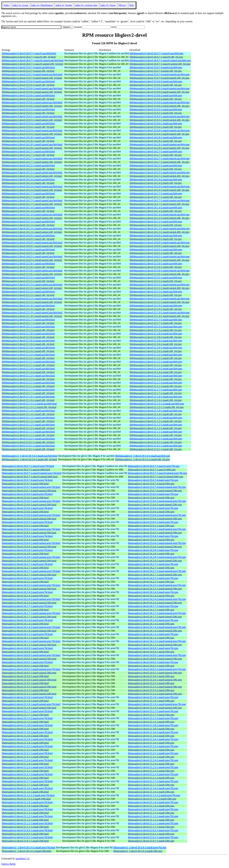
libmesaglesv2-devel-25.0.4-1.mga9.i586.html (25, 540)
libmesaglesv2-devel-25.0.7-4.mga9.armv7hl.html (27, 480)
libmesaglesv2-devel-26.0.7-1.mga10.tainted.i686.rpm (155, 477)
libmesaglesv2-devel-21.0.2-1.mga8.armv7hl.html (27, 830)
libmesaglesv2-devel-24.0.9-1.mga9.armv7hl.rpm (153, 648)
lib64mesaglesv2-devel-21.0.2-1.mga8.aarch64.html (28, 439)
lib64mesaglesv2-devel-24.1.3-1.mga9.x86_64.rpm (156, 225)
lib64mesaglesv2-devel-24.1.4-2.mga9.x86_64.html (28, 211)
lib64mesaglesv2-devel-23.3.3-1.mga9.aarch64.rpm (156, 292)
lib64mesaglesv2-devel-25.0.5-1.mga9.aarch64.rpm (156, 109)
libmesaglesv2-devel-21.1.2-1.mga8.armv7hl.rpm (153, 816)
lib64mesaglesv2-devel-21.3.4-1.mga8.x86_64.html (28, 351)
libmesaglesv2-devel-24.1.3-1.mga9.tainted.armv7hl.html (31, 641)
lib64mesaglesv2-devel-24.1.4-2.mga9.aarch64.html (28, 208)
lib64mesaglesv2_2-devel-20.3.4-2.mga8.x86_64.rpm (142, 459)
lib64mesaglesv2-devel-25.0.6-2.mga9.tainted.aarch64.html (32, 102)
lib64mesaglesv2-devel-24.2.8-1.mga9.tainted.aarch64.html (32, 144)
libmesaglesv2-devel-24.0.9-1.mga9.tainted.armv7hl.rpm (157, 655)
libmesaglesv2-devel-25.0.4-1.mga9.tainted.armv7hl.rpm (157, 543)
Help (131, 5)
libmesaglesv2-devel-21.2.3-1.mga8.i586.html (25, 771)
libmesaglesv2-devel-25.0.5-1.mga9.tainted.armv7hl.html (31, 529)
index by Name (108, 5)
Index (7, 5)
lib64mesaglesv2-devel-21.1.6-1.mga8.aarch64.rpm (156, 397)
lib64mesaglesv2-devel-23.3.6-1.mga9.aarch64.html (28, 264)
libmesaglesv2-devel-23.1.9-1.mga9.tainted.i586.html (29, 708)
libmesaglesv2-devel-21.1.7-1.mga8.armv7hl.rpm (153, 781)
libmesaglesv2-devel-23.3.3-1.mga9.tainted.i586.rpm (155, 694)
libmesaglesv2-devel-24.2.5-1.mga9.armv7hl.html (27, 578)
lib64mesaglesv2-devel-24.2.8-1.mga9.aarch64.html (28, 137)
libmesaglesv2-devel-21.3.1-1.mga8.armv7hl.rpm (153, 753)
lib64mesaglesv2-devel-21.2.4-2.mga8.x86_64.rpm (156, 372)
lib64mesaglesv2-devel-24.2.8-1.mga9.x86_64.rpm (156, 141)
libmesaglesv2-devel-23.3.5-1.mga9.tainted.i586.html (29, 687)
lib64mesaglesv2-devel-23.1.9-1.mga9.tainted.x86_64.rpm (159, 316)
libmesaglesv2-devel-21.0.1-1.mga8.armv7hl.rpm (153, 837)
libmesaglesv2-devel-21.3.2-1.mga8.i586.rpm (151, 750)
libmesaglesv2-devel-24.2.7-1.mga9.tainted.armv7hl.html (31, 571)
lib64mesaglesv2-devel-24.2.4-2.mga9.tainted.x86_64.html (32, 190)
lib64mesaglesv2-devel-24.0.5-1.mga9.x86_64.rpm (156, 253)
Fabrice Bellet (8, 864)
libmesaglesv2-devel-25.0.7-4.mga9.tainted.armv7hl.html (31, 487)
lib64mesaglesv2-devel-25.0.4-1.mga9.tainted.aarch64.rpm (160, 130)
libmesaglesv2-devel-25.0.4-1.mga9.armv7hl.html (27, 536)
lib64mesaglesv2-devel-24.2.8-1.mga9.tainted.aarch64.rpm (160, 144)
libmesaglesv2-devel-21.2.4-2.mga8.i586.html (25, 764)
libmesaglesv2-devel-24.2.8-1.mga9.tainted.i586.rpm (155, 561)
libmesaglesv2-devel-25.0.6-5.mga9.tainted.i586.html (29, 505)
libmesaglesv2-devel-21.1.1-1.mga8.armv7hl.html (27, 823)
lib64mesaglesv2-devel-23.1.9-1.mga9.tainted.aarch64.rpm (160, 313)
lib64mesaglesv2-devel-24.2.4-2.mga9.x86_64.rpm (156, 183)
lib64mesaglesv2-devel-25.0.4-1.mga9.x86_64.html (28, 127)
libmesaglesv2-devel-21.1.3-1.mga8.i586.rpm (151, 813)
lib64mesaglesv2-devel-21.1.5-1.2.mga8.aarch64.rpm (157, 404)
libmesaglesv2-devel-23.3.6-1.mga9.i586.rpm (151, 676)
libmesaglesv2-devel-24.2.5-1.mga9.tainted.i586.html (29, 589)
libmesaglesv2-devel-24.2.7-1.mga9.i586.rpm (151, 568)
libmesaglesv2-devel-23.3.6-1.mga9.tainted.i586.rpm (155, 680)
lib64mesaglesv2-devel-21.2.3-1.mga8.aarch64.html (28, 376)
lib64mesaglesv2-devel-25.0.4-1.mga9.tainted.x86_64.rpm (159, 134)
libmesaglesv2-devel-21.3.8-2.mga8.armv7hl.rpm (153, 725)
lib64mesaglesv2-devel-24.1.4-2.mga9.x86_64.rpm (156, 211)
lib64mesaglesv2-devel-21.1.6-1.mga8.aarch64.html (28, 397)
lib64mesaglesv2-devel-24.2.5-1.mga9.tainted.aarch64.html (32, 173)
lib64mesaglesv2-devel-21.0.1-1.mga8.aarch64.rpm (156, 446)
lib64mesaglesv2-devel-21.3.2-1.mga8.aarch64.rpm (156, 355)
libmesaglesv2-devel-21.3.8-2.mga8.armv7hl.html (27, 725)
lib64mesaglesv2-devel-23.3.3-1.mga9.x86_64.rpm (156, 295)
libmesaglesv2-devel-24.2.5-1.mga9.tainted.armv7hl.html (31, 585)
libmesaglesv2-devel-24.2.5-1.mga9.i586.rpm (151, 582)
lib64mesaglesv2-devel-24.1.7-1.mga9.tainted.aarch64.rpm (160, 201)
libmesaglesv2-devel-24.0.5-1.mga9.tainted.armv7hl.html (31, 669)
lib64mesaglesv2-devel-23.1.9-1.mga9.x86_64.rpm (156, 309)
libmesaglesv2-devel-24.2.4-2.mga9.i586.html (25, 596)
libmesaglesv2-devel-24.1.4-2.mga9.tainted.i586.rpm (155, 631)
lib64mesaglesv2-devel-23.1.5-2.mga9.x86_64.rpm (156, 330)
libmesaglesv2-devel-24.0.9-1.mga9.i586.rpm (151, 652)
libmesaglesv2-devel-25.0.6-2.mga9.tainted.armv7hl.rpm (157, 515)
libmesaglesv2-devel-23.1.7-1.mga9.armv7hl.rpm (153, 711)
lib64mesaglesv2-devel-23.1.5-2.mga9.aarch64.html (28, 327)
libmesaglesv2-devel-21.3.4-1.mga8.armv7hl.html (27, 739)
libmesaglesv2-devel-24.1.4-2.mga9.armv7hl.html (27, 620)
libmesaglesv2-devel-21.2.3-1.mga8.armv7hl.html (27, 767)
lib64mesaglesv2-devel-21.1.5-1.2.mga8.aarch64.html (29, 404)
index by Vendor (64, 5)
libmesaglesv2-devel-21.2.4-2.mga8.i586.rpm (151, 764)
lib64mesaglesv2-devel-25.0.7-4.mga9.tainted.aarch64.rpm (160, 74)
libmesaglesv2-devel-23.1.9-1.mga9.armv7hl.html (27, 697)
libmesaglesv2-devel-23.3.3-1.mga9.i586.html (25, 690)
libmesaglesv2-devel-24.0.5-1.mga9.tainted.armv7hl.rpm (157, 669)
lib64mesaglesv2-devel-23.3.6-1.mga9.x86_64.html (28, 267)
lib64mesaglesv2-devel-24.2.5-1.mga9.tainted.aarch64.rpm (160, 173)
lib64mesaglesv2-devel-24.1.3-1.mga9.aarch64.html (28, 222)
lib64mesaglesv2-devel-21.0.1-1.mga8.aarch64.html (28, 446)
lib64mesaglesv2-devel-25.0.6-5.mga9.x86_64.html (28, 85)
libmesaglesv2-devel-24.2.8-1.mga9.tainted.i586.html (29, 561)
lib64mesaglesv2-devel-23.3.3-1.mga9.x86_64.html (28, 295)
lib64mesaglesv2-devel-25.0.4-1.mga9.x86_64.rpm (156, 127)
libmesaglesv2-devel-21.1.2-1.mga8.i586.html (25, 820)
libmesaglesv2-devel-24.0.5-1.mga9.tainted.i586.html (29, 673)
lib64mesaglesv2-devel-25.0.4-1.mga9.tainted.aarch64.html (32, 130)
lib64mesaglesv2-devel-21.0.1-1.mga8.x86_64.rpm (156, 449)
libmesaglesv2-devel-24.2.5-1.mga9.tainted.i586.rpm (155, 589)
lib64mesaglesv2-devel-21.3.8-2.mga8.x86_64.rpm (156, 337)
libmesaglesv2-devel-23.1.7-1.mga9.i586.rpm (151, 715)
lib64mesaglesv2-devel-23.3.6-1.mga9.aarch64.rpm (156, 264)
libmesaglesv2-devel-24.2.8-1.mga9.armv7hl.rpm (153, 550)
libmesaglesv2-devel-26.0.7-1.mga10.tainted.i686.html (30, 477)
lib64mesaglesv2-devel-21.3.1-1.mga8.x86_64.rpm (156, 365)
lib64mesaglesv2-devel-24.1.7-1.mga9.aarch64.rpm (156, 194)
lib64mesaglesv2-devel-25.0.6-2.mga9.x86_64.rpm (156, 99)
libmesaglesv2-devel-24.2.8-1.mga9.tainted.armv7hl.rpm (157, 557)
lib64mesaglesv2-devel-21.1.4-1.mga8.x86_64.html (28, 414)
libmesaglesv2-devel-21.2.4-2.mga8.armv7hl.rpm (153, 760)
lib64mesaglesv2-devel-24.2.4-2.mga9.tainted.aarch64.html (32, 187)
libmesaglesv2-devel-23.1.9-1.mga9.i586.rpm (151, 701)
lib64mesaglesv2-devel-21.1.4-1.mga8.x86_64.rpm (156, 414)
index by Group (20, 5)
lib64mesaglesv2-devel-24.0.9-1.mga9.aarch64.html (28, 236)
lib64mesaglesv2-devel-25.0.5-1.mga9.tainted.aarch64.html (32, 116)
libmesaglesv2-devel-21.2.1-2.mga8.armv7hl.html (27, 774)
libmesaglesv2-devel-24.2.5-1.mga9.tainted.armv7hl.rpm (157, 585)
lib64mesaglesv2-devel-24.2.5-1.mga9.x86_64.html (28, 169)
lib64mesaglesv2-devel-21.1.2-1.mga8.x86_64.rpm (156, 428)
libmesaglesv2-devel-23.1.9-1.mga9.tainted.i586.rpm (155, 708)
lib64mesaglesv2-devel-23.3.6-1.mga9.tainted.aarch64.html (32, 271)
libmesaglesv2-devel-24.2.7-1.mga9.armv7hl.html (27, 564)
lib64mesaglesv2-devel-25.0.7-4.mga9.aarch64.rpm (156, 67)
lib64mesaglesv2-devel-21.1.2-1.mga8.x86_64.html (28, 428)
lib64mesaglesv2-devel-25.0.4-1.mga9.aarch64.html (28, 123)
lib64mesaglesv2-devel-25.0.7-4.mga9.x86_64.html (28, 71)
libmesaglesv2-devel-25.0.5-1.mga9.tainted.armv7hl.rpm (157, 529)
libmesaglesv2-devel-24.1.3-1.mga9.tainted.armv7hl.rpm (157, 641)
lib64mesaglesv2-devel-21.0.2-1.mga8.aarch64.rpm (156, 439)
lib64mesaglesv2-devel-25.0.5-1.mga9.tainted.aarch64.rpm (160, 116)
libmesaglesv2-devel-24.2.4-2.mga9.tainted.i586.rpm (155, 603)
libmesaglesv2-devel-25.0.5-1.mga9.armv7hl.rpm (153, 522)
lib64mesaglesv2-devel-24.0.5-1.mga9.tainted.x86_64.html (32, 260)
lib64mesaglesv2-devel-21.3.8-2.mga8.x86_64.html (28, 337)
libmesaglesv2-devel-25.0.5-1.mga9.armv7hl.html (27, 522)
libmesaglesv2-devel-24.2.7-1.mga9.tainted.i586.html (29, 575)
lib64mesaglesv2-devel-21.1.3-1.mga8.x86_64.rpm (156, 421)
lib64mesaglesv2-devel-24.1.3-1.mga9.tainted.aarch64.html (32, 229)
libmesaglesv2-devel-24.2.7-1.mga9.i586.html (25, 568)
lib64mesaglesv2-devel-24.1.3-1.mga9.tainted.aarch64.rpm (160, 229)
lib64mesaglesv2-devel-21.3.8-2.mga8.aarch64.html (28, 334)
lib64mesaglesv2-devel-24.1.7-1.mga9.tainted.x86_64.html (32, 204)
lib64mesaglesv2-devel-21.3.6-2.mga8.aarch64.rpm (156, 341)
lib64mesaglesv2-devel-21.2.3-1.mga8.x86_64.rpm (156, 379)
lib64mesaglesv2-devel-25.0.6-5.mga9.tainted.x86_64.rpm (159, 92)
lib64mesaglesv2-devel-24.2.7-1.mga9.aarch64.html (28, 151)
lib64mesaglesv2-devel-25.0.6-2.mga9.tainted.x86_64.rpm (159, 106)
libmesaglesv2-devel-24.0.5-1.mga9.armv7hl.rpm (153, 662)
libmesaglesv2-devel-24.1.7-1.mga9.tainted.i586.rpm (155, 617)
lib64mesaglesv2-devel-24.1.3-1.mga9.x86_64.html (28, 225)
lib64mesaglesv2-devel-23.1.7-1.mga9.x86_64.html (28, 323)
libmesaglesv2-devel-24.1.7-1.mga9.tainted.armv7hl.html (31, 613)
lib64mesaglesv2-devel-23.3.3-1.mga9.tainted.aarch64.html (32, 299)
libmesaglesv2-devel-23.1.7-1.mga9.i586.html (25, 715)
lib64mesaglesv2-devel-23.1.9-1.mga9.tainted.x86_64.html (32, 316)
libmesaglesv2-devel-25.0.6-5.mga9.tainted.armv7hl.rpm (157, 501)
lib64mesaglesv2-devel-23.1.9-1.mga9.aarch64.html (28, 306)
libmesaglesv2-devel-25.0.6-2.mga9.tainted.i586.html (29, 519)
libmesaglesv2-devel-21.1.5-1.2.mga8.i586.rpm (152, 799)
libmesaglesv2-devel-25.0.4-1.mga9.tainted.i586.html (29, 547)
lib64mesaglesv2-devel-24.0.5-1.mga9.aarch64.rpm (156, 250)
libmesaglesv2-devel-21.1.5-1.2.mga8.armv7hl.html (28, 795)
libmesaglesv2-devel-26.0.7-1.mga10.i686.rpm (152, 470)
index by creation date (86, 5)
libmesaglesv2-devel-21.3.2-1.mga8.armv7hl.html (27, 746)
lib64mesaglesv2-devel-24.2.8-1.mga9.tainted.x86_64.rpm (159, 148)
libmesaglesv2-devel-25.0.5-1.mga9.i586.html (25, 526)
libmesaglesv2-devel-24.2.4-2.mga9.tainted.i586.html (29, 603)
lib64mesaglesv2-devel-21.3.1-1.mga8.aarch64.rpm (156, 362)
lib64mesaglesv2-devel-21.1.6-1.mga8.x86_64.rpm (156, 400)
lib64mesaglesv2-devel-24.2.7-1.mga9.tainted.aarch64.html (32, 158)
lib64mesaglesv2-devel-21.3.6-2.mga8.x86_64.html (28, 344)
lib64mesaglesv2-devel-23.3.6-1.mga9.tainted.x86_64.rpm (159, 274)
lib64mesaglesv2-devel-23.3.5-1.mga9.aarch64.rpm (156, 278)
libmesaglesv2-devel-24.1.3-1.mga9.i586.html (25, 638)
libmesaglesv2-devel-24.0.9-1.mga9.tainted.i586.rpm (155, 659)
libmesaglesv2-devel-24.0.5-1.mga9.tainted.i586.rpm (155, 673)
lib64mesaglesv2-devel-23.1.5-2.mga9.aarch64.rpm (156, 327)
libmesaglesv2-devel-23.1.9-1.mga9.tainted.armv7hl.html (31, 704)
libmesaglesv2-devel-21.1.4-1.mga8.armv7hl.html (27, 802)
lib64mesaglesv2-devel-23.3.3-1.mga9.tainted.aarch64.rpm (160, 299)
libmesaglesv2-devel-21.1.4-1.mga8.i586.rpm (151, 806)
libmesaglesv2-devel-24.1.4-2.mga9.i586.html (25, 624)
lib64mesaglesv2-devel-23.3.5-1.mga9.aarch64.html (28, 278)
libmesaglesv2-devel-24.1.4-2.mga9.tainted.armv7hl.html (31, 627)
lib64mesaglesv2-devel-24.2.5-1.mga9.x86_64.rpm (156, 169)
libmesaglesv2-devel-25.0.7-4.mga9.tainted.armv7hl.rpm (157, 487)
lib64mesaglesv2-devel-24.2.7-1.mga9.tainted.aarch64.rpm (160, 158)
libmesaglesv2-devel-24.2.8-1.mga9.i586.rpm (151, 554)
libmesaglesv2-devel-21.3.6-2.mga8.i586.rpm (151, 736)
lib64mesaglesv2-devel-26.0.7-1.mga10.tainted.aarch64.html (33, 60)
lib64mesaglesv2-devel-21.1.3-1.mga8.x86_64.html (28, 421)
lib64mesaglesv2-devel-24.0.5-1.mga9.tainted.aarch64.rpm (160, 257)
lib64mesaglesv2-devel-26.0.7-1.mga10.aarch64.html (29, 53)
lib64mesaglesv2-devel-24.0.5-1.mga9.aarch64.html (28, 250)
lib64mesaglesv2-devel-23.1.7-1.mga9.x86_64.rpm (156, 323)
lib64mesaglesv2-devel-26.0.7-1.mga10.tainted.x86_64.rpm (160, 64)
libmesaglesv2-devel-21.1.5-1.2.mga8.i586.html (26, 799)
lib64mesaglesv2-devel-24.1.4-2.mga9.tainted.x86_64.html (32, 218)
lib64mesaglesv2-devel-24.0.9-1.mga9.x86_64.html (28, 239)
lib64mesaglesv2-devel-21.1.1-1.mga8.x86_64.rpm (156, 435)
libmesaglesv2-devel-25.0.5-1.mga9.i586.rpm (151, 526)
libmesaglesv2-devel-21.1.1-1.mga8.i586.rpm (151, 827)
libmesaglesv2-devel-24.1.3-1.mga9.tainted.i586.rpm (155, 645)
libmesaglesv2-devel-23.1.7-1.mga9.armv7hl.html (27, 711)
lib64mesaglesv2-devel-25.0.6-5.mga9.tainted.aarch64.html (32, 88)
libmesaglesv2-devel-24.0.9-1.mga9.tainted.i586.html (29, 659)
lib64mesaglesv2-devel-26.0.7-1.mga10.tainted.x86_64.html (33, 64)
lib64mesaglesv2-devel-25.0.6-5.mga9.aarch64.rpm (156, 81)
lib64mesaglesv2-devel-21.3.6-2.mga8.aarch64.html (28, 341)
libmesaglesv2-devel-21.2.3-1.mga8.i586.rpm (151, 771)
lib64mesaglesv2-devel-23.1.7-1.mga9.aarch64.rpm (156, 320)
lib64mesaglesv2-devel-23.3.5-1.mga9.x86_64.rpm (156, 281)
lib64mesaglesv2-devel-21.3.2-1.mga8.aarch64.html (28, 355)
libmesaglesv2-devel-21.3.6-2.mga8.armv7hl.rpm (153, 732)
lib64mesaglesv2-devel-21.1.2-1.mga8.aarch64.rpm (156, 425)
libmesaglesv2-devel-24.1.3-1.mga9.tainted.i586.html (29, 645)
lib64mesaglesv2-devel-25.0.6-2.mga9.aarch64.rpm (156, 95)
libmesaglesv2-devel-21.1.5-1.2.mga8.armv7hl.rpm (154, 795)
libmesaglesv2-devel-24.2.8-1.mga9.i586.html (25, 554)
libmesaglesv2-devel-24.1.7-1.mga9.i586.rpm (151, 610)
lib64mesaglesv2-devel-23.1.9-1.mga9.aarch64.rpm (156, 306)
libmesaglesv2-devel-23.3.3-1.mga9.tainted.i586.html (29, 694)
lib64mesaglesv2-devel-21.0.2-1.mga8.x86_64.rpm (156, 442)
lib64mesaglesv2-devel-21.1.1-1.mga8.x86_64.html (28, 435)
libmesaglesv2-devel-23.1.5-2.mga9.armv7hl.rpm (153, 718)
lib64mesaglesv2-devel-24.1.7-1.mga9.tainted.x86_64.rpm (159, 204)
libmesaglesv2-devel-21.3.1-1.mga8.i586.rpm (151, 757)
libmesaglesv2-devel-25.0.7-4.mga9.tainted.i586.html (29, 491)
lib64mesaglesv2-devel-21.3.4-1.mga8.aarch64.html (28, 348)
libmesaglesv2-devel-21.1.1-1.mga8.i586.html (25, 827)
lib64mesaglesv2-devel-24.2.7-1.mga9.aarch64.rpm (156, 151)
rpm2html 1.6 (23, 859)
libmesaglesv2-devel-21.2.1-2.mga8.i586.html (25, 778)
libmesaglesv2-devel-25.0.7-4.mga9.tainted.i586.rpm (155, 491)
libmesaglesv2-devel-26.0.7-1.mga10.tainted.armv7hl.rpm (157, 473)
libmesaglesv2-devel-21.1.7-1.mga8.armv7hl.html (27, 781)
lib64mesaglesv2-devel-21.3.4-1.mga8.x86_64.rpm (156, 351)
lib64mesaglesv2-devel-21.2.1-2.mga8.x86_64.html (28, 386)
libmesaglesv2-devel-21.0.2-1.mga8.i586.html (25, 834)
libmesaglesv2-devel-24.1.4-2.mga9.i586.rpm (151, 624)
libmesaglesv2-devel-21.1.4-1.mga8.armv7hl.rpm (153, 802)
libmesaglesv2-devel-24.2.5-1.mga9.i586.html (25, 582)
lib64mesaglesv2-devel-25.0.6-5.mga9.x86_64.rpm (156, 85)
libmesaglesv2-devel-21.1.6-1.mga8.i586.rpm (151, 792)
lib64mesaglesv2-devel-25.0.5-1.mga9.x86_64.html (28, 113)
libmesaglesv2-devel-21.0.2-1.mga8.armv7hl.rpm (153, 830)
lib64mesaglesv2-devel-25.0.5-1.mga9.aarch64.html (28, 109)
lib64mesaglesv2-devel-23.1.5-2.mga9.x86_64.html (28, 330)
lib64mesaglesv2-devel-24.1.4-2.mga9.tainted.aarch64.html (32, 215)
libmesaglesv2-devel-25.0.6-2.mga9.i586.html (25, 512)
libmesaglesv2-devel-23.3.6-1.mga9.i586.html (25, 676)
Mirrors (122, 5)
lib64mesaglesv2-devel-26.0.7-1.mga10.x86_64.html (29, 57)
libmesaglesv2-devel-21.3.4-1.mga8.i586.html (25, 743)
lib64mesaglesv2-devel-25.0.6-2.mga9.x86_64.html (28, 99)
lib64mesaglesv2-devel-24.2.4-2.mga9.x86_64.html (28, 183)
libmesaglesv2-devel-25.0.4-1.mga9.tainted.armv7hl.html (31, 543)
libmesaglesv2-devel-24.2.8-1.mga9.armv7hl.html (27, 550)
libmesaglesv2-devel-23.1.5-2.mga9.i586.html (25, 722)
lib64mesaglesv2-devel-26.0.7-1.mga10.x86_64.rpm (156, 57)
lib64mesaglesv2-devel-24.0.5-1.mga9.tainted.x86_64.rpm (159, 260)
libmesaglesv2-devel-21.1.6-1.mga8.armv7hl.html (27, 788)
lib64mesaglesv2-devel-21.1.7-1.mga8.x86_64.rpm (156, 393)
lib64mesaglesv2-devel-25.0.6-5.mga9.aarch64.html (28, 81)
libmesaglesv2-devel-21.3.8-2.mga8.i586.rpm (151, 729)
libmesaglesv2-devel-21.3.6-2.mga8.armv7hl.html (27, 732)
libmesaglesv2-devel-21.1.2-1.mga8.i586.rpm (151, 820)
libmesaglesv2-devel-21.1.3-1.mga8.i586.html (25, 813)
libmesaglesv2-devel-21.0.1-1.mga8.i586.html (25, 841)
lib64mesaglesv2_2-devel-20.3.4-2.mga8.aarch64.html (30, 456)
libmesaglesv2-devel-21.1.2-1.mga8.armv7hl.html (27, 816)
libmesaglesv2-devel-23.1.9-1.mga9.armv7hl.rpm (153, 697)
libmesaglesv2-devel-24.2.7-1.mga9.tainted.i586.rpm (155, 575)
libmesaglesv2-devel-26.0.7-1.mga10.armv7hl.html (28, 466)
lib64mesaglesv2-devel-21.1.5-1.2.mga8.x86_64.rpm (156, 407)
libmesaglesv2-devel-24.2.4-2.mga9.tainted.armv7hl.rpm (157, 599)
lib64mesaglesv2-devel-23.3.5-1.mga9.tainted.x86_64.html (32, 288)
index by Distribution (42, 5)
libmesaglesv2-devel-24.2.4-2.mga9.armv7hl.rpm (153, 592)
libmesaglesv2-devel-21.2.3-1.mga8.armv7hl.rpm (153, 767)
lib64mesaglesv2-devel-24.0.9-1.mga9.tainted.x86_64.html (32, 246)
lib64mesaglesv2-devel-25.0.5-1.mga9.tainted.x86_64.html (32, 120)
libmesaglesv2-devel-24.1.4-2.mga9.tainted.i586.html (29, 631)
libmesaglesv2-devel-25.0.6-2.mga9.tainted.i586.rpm (155, 519)
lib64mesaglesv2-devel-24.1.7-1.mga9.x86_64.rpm (156, 197)
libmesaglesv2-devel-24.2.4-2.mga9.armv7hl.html (27, 592)
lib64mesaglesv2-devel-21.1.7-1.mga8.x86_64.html (28, 393)
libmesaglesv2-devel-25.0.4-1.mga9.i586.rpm (151, 540)
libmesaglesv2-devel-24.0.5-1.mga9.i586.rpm (151, 666)
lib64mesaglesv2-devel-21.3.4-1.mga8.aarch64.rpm (156, 348)
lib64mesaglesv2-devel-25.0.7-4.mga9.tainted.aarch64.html (32, 74)
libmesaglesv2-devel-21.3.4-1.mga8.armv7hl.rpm (153, 739)
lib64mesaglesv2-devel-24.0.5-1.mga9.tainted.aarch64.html (32, 257)
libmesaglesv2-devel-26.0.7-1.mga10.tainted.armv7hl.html (32, 473)
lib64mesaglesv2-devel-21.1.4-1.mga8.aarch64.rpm (156, 411)
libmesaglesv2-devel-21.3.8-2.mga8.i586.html (25, 729)
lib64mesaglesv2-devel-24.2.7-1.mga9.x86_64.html (28, 155)
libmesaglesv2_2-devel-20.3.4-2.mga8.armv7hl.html (28, 848)
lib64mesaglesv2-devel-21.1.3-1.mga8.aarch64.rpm (156, 418)
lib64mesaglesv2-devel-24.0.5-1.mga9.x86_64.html (28, 253)
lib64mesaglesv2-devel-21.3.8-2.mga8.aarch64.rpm (156, 334)
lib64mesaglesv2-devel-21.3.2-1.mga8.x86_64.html (28, 358)
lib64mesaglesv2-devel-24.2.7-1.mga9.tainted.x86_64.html (32, 162)
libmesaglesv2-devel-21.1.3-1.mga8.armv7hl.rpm (153, 809)
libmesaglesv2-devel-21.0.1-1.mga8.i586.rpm (151, 841)
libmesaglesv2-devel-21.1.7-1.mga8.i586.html (25, 785)
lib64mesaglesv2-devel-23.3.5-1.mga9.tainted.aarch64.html (32, 285)
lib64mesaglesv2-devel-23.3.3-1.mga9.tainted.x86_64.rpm (159, 302)
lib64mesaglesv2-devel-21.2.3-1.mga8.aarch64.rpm (156, 376)
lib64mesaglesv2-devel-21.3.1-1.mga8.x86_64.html (28, 365)
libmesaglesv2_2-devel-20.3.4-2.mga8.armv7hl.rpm (140, 848)
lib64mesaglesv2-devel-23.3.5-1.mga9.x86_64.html (28, 281)
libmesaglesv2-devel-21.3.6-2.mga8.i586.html (25, 736)
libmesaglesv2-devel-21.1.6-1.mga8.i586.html (25, 792)
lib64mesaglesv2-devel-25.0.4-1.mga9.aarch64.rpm (156, 123)
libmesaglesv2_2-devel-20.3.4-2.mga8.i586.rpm (138, 851)
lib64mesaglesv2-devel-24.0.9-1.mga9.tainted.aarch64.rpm (160, 243)
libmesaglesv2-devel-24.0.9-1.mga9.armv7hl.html (27, 648)
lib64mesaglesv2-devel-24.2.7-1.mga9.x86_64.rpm (156, 155)
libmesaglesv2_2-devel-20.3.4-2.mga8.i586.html (27, 851)
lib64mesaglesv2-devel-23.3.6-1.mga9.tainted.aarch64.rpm (160, 271)
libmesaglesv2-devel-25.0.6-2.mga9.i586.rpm (151, 512)
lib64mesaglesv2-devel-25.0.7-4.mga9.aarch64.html (28, 67)
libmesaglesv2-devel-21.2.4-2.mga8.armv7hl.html (27, 760)
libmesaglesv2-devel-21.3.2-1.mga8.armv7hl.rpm (153, 746)
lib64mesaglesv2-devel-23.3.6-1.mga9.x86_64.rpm (156, 267)
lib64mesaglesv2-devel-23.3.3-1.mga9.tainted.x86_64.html (32, 302)
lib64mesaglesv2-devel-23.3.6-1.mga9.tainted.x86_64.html (32, 274)
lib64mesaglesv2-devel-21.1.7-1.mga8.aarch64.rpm (156, 390)
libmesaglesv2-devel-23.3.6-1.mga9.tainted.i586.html (29, 680)
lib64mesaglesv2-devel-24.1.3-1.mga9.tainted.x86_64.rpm (159, 232)
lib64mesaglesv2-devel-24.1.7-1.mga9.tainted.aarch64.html (32, 201)
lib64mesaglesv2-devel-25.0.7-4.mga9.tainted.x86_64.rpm (159, 78)
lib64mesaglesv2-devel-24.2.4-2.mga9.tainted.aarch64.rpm (160, 187)
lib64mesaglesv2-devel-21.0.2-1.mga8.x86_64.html (28, 442)
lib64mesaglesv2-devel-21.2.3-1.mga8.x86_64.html (28, 379)
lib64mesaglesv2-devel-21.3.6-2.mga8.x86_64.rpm (156, 344)
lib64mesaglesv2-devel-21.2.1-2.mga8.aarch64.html (28, 383)
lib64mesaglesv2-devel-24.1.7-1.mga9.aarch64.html (28, 194)
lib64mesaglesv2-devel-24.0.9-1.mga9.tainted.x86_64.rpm (159, 246)
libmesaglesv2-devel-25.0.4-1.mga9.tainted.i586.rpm (155, 547)
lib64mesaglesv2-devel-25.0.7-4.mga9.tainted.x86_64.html (32, 78)
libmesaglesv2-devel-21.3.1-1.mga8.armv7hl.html (27, 753)
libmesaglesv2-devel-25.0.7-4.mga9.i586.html (25, 484)
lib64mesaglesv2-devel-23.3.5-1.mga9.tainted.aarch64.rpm (160, 285)
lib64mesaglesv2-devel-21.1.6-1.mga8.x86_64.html (28, 400)
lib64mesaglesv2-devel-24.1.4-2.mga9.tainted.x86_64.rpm (159, 218)
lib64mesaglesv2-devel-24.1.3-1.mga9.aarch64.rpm (156, 222)
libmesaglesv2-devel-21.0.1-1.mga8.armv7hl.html (27, 837)
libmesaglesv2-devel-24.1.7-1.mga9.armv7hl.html (27, 606)
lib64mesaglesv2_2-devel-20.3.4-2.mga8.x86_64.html (29, 459)
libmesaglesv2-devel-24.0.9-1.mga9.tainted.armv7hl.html (31, 655)
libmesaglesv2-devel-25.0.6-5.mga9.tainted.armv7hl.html (31, 501)
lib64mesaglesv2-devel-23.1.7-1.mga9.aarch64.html (28, 320)
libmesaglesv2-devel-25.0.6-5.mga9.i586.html (25, 498)
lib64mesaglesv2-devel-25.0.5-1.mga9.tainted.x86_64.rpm (159, 120)
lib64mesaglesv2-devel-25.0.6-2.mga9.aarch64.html (28, 95)
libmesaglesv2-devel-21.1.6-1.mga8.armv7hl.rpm (153, 788)
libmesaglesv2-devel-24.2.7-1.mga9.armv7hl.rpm (153, 564)
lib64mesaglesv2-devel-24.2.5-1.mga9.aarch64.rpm (156, 165)
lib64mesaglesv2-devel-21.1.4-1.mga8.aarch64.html (28, 411)
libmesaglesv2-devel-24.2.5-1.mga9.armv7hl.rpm (153, 578)
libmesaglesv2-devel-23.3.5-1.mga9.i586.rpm (151, 683)
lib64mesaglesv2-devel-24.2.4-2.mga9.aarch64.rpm (156, 180)
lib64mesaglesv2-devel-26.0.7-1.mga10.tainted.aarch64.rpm (160, 60)
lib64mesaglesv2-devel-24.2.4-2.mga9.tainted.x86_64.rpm (159, 190)
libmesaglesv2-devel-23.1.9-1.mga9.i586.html (25, 701)
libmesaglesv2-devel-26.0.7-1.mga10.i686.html (26, 470)
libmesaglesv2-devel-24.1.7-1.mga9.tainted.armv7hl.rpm (157, 613)
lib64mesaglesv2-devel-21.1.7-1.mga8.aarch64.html (28, 390)
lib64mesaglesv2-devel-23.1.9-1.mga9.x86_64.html (28, 309)
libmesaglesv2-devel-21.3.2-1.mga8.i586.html (25, 750)
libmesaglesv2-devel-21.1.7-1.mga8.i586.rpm (151, 785)
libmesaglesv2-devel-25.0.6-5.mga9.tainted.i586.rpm (155, 505)
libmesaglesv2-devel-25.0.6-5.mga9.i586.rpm (151, 498)
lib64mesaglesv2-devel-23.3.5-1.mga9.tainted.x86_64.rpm (159, 288)
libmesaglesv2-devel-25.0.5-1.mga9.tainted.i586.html (29, 533)
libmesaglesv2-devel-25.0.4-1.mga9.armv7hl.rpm (153, 536)
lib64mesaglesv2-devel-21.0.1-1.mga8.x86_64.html (28, 449)
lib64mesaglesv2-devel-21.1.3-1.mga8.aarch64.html (28, 418)
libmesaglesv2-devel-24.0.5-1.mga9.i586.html (25, 666)
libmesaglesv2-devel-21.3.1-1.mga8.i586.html (25, 757)
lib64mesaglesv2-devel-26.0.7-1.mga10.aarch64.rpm (156, 53)
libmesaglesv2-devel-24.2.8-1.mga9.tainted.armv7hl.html (31, 557)
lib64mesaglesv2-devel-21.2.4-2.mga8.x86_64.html (28, 372)
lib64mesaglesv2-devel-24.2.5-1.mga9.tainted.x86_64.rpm (159, 176)
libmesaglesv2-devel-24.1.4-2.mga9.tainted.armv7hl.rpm (157, 627)
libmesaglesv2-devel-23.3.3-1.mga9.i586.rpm (151, 690)
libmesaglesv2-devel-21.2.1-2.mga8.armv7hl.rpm (153, 774)
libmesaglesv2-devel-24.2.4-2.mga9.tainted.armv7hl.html (31, 599)
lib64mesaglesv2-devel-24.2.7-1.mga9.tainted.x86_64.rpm (159, 162)
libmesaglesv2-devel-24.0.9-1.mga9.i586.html (25, 652)
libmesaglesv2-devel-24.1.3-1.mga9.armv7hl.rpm (153, 634)
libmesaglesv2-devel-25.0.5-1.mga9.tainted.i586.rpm (155, 533)
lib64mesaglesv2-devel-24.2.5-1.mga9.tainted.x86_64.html (32, 176)
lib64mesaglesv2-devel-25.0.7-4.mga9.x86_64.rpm (156, 71)
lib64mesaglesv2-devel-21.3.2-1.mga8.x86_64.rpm (156, 358)
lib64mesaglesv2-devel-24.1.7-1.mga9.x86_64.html (28, 197)
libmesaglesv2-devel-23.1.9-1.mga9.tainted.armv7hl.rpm (157, 704)
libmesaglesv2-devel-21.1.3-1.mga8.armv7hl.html (27, 809)
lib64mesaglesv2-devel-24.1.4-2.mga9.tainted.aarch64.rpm (160, 215)
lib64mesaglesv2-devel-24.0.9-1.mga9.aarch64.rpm (156, 236)
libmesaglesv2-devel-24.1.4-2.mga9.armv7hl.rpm (153, 620)
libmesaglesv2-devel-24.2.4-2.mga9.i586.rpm (151, 596)
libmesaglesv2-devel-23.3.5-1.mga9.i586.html (25, 683)
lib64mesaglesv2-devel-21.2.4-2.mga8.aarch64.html (28, 369)
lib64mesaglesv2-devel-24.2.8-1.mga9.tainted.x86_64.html (32, 148)
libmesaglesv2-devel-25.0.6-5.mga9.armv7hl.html (27, 494)
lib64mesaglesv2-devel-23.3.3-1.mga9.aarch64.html (28, 292)
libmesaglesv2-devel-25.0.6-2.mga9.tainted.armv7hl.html (31, 515)
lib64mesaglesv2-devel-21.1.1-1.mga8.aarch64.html (28, 432)
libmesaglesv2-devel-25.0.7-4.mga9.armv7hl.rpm (153, 480)
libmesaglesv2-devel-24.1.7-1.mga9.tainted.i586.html (29, 617)
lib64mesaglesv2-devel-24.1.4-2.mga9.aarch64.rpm (156, 208)
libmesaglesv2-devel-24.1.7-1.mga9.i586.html (25, 610)
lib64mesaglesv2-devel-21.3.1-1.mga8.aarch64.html (28, 362)
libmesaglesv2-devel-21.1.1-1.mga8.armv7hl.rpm (153, 823)
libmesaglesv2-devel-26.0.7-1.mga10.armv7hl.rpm (154, 466)
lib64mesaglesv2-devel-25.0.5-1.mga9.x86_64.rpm (156, 113)
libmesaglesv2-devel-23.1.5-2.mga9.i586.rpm (151, 722)
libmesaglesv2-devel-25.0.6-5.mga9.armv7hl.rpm (153, 494)
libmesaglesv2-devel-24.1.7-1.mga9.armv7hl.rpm (153, 606)
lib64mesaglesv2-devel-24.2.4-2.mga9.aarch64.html (28, 180)
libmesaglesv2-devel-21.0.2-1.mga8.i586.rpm (151, 834)
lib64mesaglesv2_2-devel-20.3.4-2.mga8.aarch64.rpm (142, 456)
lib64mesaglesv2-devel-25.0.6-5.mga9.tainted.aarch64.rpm (160, 88)
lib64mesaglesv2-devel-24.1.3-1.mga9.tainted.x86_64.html (32, 232)
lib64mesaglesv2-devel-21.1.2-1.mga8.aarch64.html (28, 425)
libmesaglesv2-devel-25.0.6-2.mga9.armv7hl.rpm (153, 508)
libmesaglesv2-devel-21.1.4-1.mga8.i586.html (25, 806)
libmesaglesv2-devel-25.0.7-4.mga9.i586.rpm (151, 484)
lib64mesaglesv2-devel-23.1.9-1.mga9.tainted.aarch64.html (32, 313)
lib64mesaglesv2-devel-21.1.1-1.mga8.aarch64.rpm (156, 432)
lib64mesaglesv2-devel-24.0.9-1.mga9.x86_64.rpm (156, 239)
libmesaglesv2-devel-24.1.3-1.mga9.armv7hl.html (27, 634)
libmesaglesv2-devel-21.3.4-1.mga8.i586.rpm (151, 743)
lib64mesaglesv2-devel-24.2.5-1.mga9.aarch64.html (28, 165)
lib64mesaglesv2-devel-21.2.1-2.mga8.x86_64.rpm (156, 386)
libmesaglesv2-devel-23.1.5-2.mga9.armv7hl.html (27, 718)
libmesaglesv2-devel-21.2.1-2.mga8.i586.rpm (151, 778)
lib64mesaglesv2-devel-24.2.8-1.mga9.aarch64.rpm (156, 137)
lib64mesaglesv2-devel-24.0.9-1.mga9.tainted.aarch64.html (32, 243)
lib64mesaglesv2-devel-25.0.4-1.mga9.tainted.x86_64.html (32, 134)
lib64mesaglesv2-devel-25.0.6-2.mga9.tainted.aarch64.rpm (160, 102)
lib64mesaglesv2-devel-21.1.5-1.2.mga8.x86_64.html (29, 407)
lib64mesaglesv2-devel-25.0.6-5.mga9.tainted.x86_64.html (32, 92)
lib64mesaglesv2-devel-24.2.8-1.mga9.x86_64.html (28, 141)
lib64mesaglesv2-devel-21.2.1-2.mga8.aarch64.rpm (156, 383)
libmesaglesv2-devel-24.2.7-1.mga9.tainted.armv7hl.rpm (157, 571)
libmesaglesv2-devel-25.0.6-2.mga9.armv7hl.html (27, 508)
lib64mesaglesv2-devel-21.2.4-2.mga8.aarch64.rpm (156, 369)
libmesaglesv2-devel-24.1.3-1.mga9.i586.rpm (151, 638)
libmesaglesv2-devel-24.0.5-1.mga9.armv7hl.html (27, 662)
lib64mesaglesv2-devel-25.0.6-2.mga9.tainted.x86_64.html (32, 106)
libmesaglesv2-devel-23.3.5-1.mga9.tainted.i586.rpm (155, 687)
